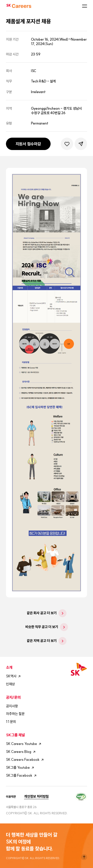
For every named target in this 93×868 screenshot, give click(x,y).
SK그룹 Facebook (22, 776)
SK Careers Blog (21, 752)
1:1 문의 (11, 722)
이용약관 (11, 797)
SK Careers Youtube (24, 744)
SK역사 (14, 676)
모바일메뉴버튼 (85, 6)
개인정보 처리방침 (36, 796)
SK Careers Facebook (25, 760)
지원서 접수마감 (28, 144)
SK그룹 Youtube (21, 768)
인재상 (10, 684)
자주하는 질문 (15, 714)
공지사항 (12, 706)
